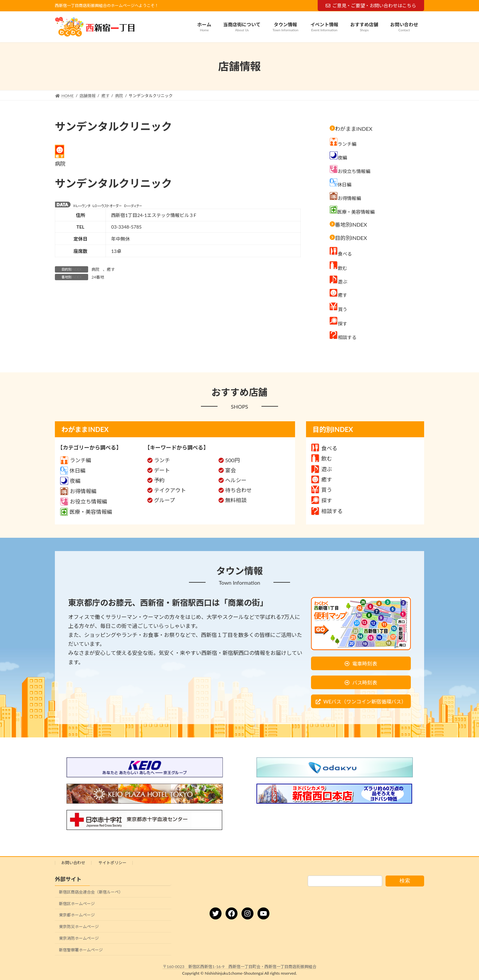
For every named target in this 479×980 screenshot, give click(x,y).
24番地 (98, 277)
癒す (111, 269)
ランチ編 (76, 460)
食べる (324, 448)
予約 (159, 480)
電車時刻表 (365, 664)
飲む (322, 458)
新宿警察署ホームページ (81, 950)
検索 (405, 881)
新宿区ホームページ (77, 904)
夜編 (70, 481)
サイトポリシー (112, 863)
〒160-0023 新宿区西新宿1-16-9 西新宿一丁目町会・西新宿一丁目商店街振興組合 (239, 967)
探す (322, 500)
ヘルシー (236, 480)
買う (322, 490)
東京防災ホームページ (79, 927)
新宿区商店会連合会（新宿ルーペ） (91, 892)
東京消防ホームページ (79, 938)
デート (162, 470)
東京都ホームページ (77, 915)
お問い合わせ (73, 863)
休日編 (73, 470)
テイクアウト (170, 490)
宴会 (231, 470)
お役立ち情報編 (84, 501)
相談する (327, 511)
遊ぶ (322, 469)
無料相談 (236, 500)
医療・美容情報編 (86, 512)
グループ (164, 500)
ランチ (162, 460)
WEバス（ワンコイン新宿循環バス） (365, 701)
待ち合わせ (239, 490)
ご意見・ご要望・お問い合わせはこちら (371, 5)
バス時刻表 (365, 683)
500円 (233, 460)
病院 (95, 269)
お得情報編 (78, 491)
